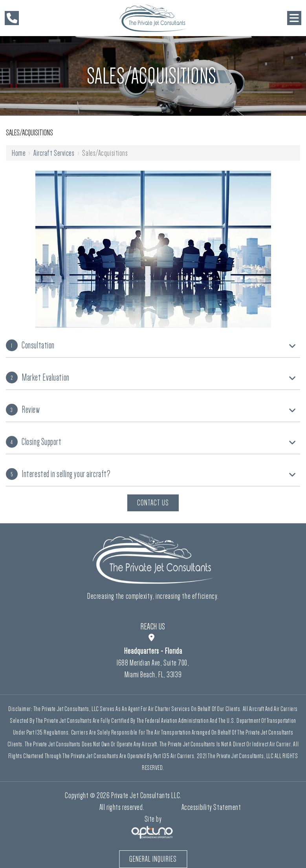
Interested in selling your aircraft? (58, 474)
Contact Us (153, 503)
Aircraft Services (54, 153)
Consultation (30, 345)
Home (19, 153)
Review (23, 410)
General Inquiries (153, 859)
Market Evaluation (38, 377)
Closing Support (34, 442)
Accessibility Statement (211, 807)
